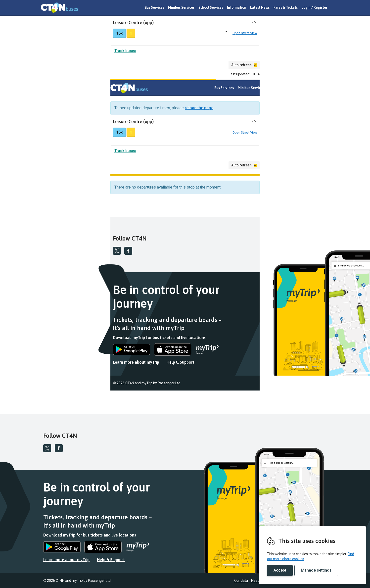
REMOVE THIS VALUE (59, 7)
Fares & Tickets (286, 7)
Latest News (260, 7)
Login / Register (314, 7)
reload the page (199, 109)
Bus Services (154, 7)
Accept (280, 570)
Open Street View (245, 33)
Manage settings (316, 570)
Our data (311, 384)
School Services (211, 7)
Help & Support (181, 363)
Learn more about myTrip (136, 363)
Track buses (125, 52)
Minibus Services (181, 7)
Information (237, 7)
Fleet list (327, 384)
